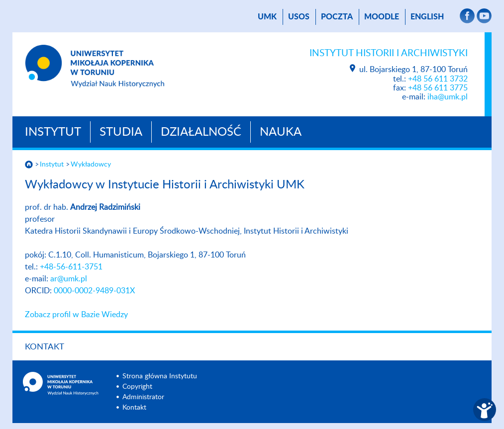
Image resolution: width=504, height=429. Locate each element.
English (427, 17)
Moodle (382, 17)
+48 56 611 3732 (438, 79)
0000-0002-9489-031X (94, 291)
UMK (267, 17)
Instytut (53, 132)
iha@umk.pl (448, 97)
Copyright (137, 387)
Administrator (143, 397)
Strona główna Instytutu (160, 376)
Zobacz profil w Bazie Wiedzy (76, 315)
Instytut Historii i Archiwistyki (389, 53)
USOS (299, 17)
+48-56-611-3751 (71, 267)
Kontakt (45, 347)
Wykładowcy (91, 165)
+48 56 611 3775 (438, 88)
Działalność (201, 132)
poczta (337, 17)
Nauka (281, 132)
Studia (121, 132)
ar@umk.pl (69, 279)
